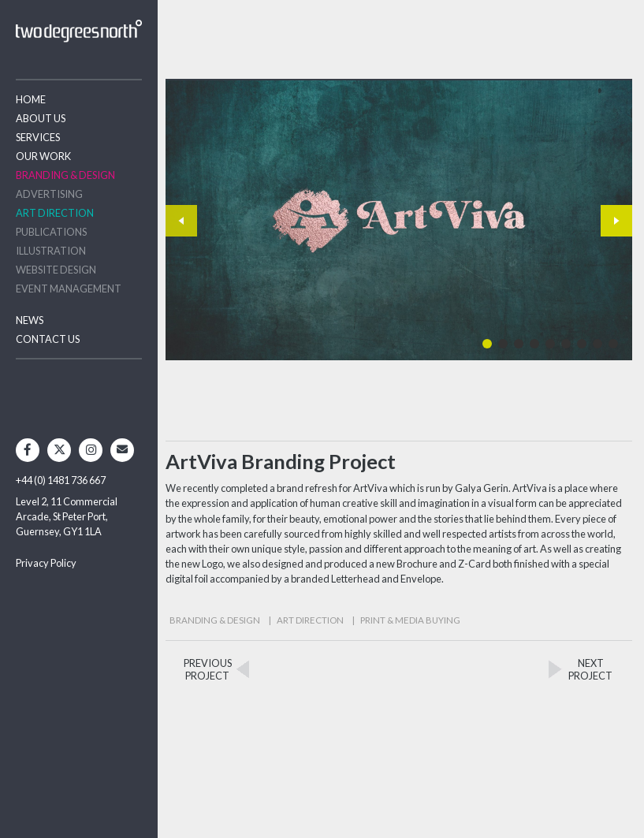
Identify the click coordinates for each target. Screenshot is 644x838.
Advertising (49, 194)
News (30, 320)
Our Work (43, 156)
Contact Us (48, 339)
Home (31, 99)
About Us (41, 118)
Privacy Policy (46, 563)
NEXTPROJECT (590, 669)
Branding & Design (65, 175)
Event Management (69, 289)
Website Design (56, 270)
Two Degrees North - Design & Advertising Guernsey (79, 31)
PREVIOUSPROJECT (208, 669)
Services (38, 137)
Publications (51, 232)
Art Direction (55, 213)
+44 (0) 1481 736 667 (61, 480)
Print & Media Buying (410, 620)
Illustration (51, 251)
